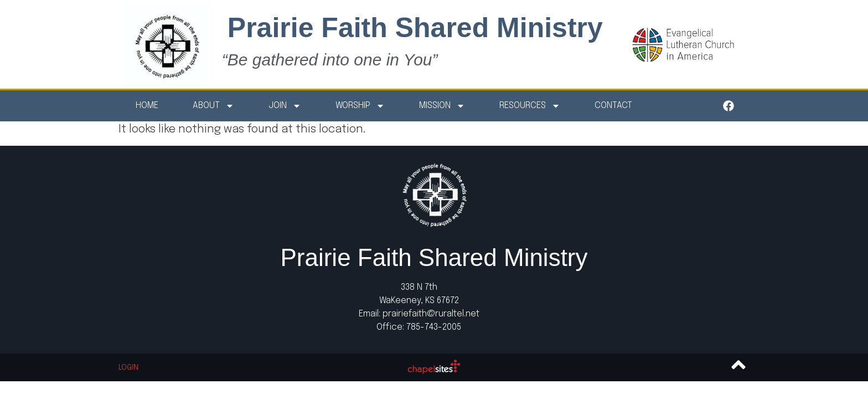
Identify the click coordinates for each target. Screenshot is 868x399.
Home (147, 106)
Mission (442, 106)
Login (128, 368)
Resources (530, 106)
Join (285, 106)
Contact (613, 106)
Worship (360, 106)
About (213, 106)
